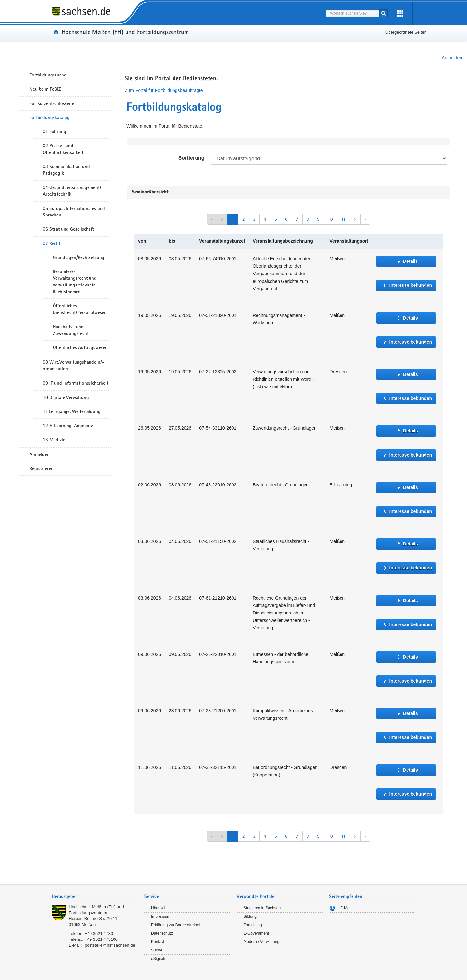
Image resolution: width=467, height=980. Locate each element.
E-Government (256, 933)
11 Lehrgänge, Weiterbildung (72, 411)
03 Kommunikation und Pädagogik (66, 170)
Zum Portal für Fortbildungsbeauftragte (164, 90)
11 (343, 219)
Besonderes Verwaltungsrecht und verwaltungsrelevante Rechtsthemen (75, 281)
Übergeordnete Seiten (406, 32)
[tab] (95, 897)
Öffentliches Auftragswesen (80, 347)
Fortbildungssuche (48, 75)
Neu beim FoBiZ (45, 89)
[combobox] (353, 13)
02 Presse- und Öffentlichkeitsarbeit (63, 149)
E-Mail (346, 908)
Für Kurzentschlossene (52, 103)
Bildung (250, 916)
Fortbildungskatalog (50, 117)
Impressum (161, 916)
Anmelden (452, 58)
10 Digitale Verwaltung (66, 397)
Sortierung (192, 158)
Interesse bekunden (411, 285)
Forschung (253, 925)
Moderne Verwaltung (261, 942)
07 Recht (52, 243)
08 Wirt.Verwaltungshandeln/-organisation (73, 365)
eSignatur (159, 959)
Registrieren (42, 468)
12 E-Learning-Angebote (68, 426)
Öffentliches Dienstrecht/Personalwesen (80, 309)
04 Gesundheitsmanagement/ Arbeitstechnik (72, 191)
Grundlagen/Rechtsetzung (79, 257)
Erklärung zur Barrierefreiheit (176, 925)
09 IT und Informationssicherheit (76, 383)
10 (330, 219)
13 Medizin (54, 440)
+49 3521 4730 (99, 933)
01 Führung (54, 131)
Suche (157, 950)
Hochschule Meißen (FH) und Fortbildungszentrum (125, 32)
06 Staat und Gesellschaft (68, 229)
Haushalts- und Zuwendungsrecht (71, 330)
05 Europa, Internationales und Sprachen (74, 212)
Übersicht (159, 908)
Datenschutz (162, 933)
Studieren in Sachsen (262, 908)
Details (411, 261)
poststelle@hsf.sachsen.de (110, 945)
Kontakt (158, 942)
